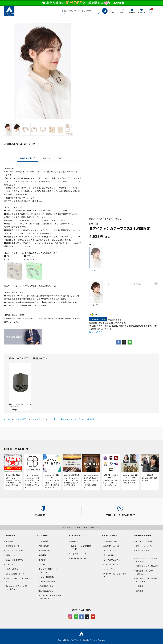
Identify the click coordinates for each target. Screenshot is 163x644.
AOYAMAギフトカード (48, 586)
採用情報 (140, 591)
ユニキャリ (108, 569)
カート (150, 11)
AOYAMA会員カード (47, 581)
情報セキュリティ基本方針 (147, 566)
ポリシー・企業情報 (143, 535)
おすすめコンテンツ (110, 535)
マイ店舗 (42, 560)
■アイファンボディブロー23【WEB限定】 (20, 405)
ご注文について (13, 546)
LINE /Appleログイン (15, 574)
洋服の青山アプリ (46, 591)
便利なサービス (43, 535)
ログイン (114, 13)
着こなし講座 (109, 555)
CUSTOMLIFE (110, 564)
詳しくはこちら (96, 332)
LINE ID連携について (15, 569)
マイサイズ (43, 564)
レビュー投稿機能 (46, 577)
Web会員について (14, 541)
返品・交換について (15, 560)
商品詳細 (47, 158)
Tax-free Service (79, 558)
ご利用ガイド (10, 535)
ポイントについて (14, 564)
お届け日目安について (15, 551)
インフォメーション (78, 535)
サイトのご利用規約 (144, 541)
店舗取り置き (44, 551)
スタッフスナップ (111, 551)
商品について (12, 555)
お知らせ (75, 541)
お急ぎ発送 (43, 541)
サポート (123, 13)
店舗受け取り (44, 546)
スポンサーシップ (79, 554)
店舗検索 (132, 13)
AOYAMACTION (110, 541)
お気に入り (142, 13)
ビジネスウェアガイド (113, 560)
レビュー (62, 158)
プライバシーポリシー (145, 546)
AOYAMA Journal (111, 546)
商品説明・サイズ (27, 158)
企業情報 (140, 586)
